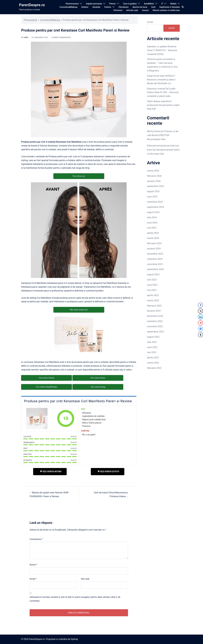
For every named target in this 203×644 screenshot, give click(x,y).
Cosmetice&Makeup (69, 7)
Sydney (74, 639)
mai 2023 (152, 290)
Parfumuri (118, 10)
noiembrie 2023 (155, 259)
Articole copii (132, 10)
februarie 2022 (154, 368)
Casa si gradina (130, 4)
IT (162, 4)
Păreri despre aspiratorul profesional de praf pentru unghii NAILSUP (163, 105)
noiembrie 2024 (155, 202)
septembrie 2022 (155, 332)
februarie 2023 (154, 306)
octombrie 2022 (155, 326)
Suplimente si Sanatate (170, 7)
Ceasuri (145, 10)
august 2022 (153, 337)
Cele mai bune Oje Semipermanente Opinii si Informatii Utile (163, 150)
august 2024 (153, 212)
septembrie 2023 (155, 269)
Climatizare (124, 7)
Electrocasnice (72, 4)
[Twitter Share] (200, 311)
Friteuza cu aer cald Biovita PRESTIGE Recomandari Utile (163, 135)
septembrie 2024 (155, 207)
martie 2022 (153, 363)
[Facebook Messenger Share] (200, 329)
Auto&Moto (149, 4)
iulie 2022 (152, 342)
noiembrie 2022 (155, 321)
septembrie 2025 (155, 186)
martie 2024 (153, 238)
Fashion (108, 7)
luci (26, 37)
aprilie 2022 (153, 358)
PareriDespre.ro (32, 5)
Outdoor (85, 7)
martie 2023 (153, 301)
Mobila (173, 4)
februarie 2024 (154, 243)
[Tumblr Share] (200, 335)
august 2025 (153, 191)
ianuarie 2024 (154, 249)
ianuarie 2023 (154, 311)
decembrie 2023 (155, 254)
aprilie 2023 (153, 295)
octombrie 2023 (155, 264)
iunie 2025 (152, 197)
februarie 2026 (154, 176)
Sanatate (96, 7)
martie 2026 (153, 171)
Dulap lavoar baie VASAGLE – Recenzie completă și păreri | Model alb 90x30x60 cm (162, 80)
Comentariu (36, 539)
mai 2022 (152, 352)
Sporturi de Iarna (140, 7)
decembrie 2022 (155, 316)
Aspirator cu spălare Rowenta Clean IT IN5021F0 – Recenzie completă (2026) (162, 50)
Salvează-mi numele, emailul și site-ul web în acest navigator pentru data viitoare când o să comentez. (75, 599)
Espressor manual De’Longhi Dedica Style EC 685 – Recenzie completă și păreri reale (163, 92)
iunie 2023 (152, 285)
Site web (85, 579)
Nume (33, 565)
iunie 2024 (152, 223)
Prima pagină (30, 20)
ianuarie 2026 (154, 181)
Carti (153, 7)
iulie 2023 (152, 280)
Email (33, 579)
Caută (150, 22)
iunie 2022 (152, 347)
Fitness (112, 4)
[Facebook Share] (200, 305)
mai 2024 (152, 228)
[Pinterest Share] (200, 323)
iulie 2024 (152, 217)
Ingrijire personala (94, 4)
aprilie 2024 (153, 233)
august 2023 (153, 274)
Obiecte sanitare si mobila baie (166, 10)
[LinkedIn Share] (200, 317)
